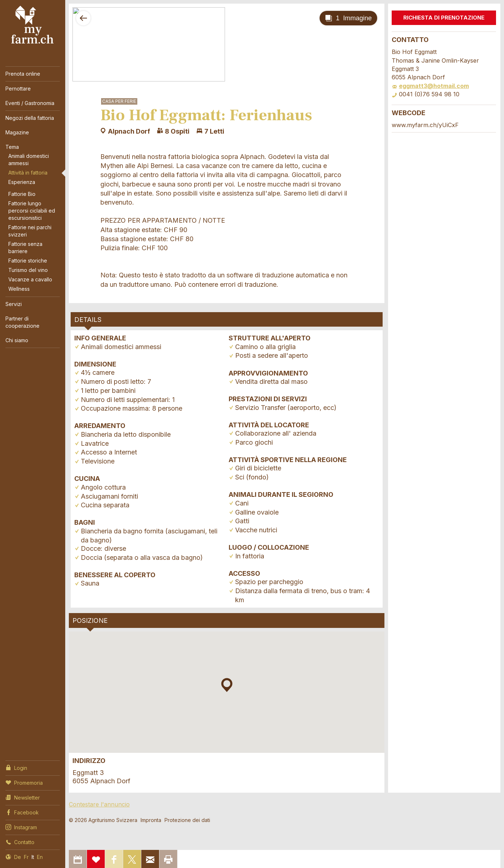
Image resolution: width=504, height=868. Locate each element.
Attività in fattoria (28, 173)
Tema (12, 147)
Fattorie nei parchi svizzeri (30, 231)
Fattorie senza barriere (25, 248)
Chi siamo (17, 340)
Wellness (19, 289)
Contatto (20, 842)
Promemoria (24, 782)
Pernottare (18, 89)
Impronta (151, 820)
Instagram (21, 827)
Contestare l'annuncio (99, 804)
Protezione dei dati (187, 820)
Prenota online (23, 74)
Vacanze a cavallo (30, 279)
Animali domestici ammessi (29, 160)
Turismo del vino (28, 270)
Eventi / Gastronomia (30, 103)
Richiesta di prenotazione (444, 18)
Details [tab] (88, 320)
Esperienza (22, 182)
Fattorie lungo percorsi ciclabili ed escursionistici (32, 211)
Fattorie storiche (28, 261)
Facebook (22, 812)
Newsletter (23, 797)
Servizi (14, 304)
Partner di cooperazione (22, 322)
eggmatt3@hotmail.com (430, 86)
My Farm (33, 25)
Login (16, 767)
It (33, 857)
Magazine (17, 132)
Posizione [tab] (90, 620)
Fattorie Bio (22, 194)
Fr (26, 857)
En (40, 857)
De (18, 857)
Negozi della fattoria (30, 118)
